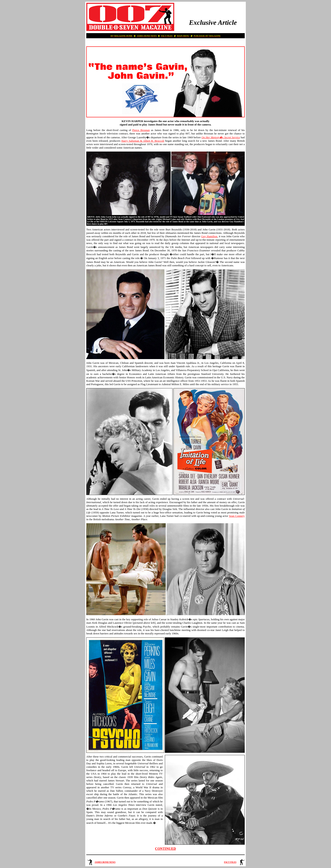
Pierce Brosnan (141, 130)
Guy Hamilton (209, 236)
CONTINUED (165, 849)
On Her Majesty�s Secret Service (221, 137)
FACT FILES (230, 862)
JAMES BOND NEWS (105, 862)
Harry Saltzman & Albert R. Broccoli (143, 141)
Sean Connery (237, 516)
